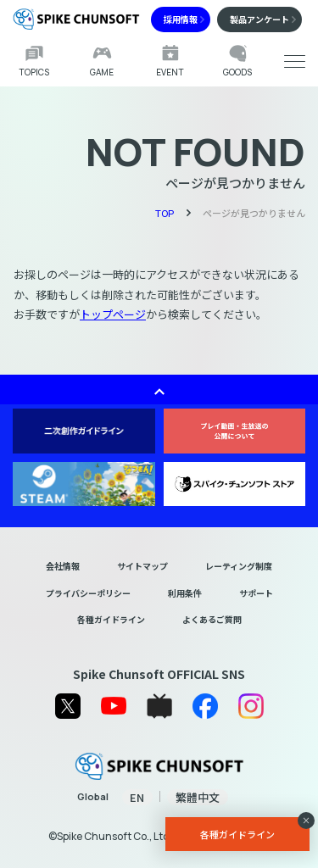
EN (137, 797)
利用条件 (185, 593)
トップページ (113, 314)
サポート (256, 593)
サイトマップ (142, 566)
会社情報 (63, 566)
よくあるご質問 (212, 619)
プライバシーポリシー (88, 593)
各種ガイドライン (111, 619)
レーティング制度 (239, 566)
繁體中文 (198, 797)
